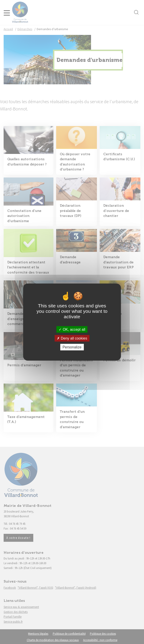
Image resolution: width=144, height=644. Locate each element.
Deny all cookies (72, 338)
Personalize (72, 347)
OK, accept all (72, 329)
